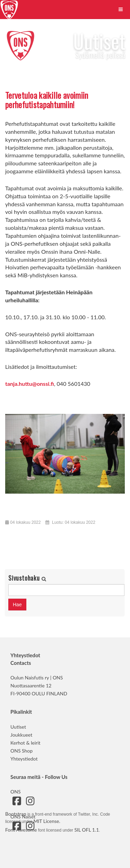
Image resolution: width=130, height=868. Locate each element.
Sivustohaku (25, 578)
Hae (17, 605)
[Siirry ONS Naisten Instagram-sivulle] (30, 828)
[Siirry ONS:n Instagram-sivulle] (30, 803)
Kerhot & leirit (25, 743)
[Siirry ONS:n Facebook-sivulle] (17, 803)
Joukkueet (21, 735)
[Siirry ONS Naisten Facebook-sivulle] (17, 828)
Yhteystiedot (24, 759)
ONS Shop (21, 751)
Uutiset (18, 727)
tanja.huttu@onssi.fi (30, 384)
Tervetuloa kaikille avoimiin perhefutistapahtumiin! (47, 99)
